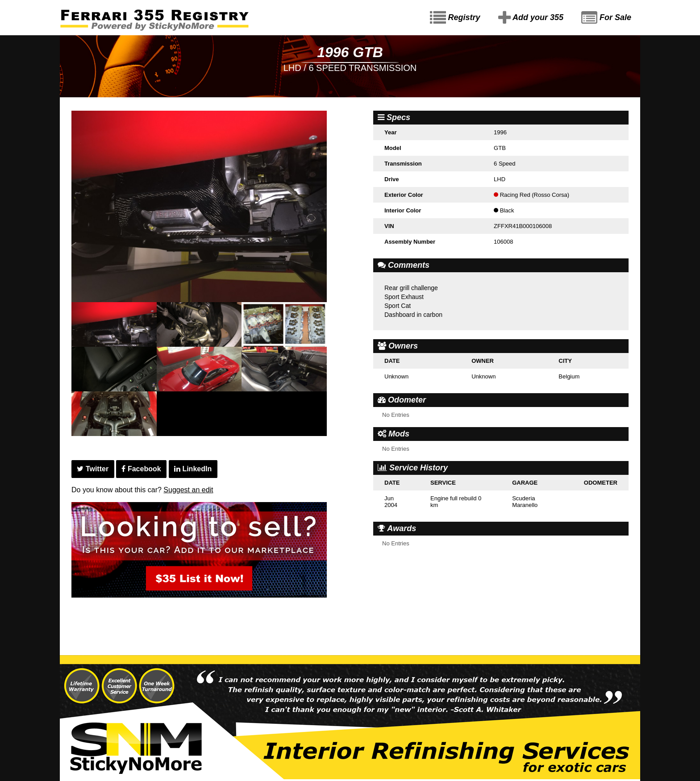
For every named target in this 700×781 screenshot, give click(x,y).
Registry (455, 18)
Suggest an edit (188, 490)
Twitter (93, 469)
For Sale (606, 18)
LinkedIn (193, 469)
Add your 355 (531, 18)
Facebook (141, 469)
